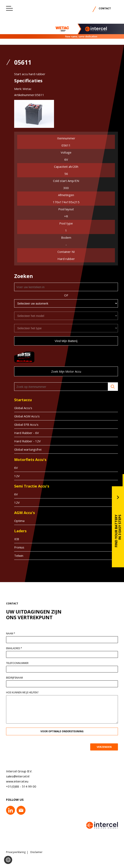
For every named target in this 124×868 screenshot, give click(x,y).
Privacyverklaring (16, 852)
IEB (13, 539)
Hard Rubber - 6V (22, 433)
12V (13, 476)
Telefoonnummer (21, 663)
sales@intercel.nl (14, 776)
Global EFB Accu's (22, 424)
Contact (105, 8)
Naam (15, 634)
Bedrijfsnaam (19, 678)
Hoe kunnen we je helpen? (26, 693)
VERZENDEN (108, 747)
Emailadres (18, 648)
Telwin (15, 556)
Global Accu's (19, 408)
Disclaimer (36, 852)
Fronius (15, 547)
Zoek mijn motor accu (62, 371)
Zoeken (109, 387)
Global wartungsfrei (24, 449)
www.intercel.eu (13, 781)
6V (12, 468)
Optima (15, 521)
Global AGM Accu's (23, 416)
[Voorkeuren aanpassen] (8, 860)
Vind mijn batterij (62, 341)
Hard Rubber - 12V (23, 441)
